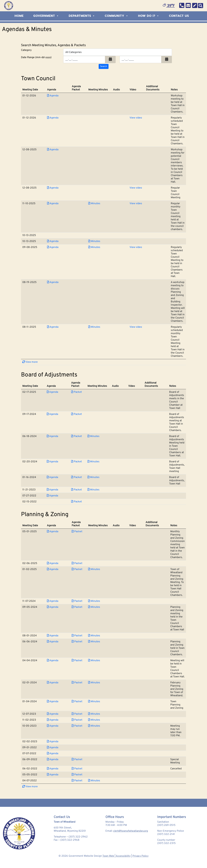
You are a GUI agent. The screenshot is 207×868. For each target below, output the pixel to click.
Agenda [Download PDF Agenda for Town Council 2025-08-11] (53, 327)
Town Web (108, 856)
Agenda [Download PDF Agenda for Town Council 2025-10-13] (53, 241)
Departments (82, 16)
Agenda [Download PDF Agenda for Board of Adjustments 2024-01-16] (52, 477)
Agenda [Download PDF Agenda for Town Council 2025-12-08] (53, 150)
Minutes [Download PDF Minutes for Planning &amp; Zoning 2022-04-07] (94, 781)
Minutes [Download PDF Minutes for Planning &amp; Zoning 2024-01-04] (94, 702)
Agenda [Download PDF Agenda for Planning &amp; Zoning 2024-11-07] (53, 601)
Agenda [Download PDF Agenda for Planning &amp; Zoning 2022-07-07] (53, 754)
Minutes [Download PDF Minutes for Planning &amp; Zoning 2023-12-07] (94, 714)
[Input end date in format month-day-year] (140, 59)
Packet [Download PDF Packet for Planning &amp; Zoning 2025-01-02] (77, 569)
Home (19, 16)
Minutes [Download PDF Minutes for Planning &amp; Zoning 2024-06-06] (94, 642)
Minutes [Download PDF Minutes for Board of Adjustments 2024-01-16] (93, 477)
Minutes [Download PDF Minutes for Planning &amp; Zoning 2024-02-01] (94, 683)
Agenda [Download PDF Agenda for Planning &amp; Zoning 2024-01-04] (53, 702)
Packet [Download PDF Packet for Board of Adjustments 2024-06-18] (76, 436)
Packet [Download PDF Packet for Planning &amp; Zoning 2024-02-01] (77, 683)
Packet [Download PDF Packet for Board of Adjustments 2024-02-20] (76, 462)
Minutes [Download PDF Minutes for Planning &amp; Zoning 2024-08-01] (94, 636)
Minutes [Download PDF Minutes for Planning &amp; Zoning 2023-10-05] (94, 726)
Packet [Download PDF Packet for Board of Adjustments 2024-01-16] (76, 477)
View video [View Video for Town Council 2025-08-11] (136, 327)
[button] (110, 59)
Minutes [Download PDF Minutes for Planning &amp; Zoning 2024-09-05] (94, 607)
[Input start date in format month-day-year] (84, 59)
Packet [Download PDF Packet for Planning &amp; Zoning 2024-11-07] (77, 601)
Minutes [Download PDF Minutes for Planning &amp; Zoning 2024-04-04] (94, 661)
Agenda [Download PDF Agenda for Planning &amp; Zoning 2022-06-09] (53, 760)
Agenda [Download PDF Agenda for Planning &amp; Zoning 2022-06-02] (53, 769)
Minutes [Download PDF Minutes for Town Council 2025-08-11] (94, 327)
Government (46, 16)
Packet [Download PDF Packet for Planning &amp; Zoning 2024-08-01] (77, 636)
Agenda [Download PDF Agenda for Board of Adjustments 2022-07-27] (52, 496)
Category (26, 50)
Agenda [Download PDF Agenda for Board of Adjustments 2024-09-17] (52, 414)
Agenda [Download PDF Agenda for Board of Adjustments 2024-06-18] (52, 436)
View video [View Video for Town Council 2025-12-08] (136, 188)
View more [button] (30, 362)
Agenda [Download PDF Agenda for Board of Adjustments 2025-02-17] (52, 392)
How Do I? (149, 16)
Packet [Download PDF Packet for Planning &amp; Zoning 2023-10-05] (77, 726)
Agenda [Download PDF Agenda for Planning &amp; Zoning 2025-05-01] (53, 532)
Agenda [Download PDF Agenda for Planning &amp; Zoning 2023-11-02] (53, 720)
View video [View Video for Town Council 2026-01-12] (136, 118)
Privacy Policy (140, 856)
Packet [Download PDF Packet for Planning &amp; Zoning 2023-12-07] (77, 714)
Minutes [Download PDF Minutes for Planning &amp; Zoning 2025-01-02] (94, 569)
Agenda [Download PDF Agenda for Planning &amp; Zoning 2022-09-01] (53, 748)
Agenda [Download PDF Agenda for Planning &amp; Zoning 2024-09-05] (53, 607)
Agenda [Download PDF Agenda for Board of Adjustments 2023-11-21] (52, 490)
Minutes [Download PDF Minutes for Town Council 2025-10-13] (94, 241)
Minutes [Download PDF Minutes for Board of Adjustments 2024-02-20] (93, 462)
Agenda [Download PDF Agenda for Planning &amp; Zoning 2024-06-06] (53, 642)
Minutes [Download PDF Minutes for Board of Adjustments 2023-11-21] (93, 490)
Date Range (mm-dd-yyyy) (36, 57)
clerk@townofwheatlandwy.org (131, 831)
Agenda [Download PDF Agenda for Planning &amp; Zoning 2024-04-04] (53, 661)
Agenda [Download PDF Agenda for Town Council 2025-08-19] (53, 282)
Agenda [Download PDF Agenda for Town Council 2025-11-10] (53, 204)
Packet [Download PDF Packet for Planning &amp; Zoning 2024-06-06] (77, 642)
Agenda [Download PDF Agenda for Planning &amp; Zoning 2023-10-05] (53, 726)
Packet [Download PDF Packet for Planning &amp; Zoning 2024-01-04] (77, 702)
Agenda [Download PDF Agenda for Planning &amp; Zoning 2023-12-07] (53, 714)
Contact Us (179, 16)
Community (117, 16)
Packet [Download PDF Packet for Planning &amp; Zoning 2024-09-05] (77, 607)
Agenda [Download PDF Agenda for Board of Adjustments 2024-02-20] (52, 462)
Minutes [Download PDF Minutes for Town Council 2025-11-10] (94, 204)
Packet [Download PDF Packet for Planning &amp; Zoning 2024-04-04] (77, 661)
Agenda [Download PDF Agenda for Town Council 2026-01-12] (53, 96)
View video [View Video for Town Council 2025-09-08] (136, 247)
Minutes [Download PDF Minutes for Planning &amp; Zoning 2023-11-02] (94, 720)
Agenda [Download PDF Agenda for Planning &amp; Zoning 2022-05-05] (53, 775)
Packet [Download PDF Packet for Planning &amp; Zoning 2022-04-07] (77, 781)
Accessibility (123, 856)
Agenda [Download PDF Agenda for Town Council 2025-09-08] (53, 247)
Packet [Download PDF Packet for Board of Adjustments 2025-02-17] (76, 392)
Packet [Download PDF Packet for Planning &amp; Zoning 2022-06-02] (77, 769)
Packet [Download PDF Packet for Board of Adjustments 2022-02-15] (76, 502)
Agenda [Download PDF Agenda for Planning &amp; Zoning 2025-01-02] (53, 569)
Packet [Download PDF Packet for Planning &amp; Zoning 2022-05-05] (77, 775)
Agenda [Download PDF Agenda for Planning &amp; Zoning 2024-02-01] (53, 683)
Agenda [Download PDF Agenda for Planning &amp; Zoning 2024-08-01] (53, 636)
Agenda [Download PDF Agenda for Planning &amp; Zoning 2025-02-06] (53, 563)
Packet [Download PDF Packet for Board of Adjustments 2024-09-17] (76, 414)
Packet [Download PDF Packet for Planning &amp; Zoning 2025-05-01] (77, 532)
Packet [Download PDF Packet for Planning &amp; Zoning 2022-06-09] (77, 760)
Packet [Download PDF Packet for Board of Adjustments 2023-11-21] (76, 490)
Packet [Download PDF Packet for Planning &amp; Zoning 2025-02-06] (77, 563)
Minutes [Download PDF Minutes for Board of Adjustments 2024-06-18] (93, 436)
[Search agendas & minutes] (104, 66)
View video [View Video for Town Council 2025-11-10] (136, 204)
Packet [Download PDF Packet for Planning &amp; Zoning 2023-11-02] (77, 720)
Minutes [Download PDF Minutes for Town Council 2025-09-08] (94, 247)
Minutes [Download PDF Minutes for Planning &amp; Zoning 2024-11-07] (94, 601)
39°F (169, 6)
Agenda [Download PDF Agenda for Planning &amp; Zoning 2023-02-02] (53, 742)
